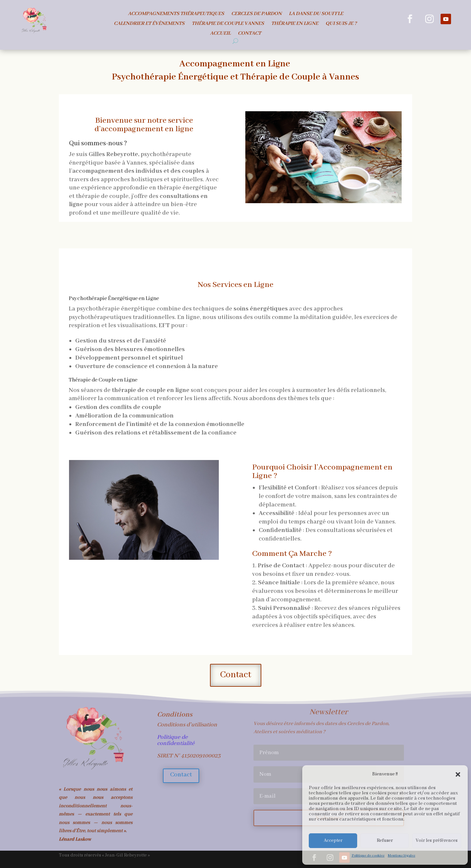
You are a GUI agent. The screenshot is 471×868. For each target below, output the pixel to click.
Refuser (385, 841)
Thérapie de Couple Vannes (228, 24)
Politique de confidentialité (176, 740)
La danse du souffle (316, 14)
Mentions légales (402, 856)
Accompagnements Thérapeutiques (176, 14)
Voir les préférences (437, 841)
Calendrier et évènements (149, 24)
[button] (458, 774)
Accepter (333, 841)
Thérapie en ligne (295, 24)
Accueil (220, 34)
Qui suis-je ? (341, 24)
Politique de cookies (368, 856)
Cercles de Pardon (256, 14)
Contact (249, 34)
